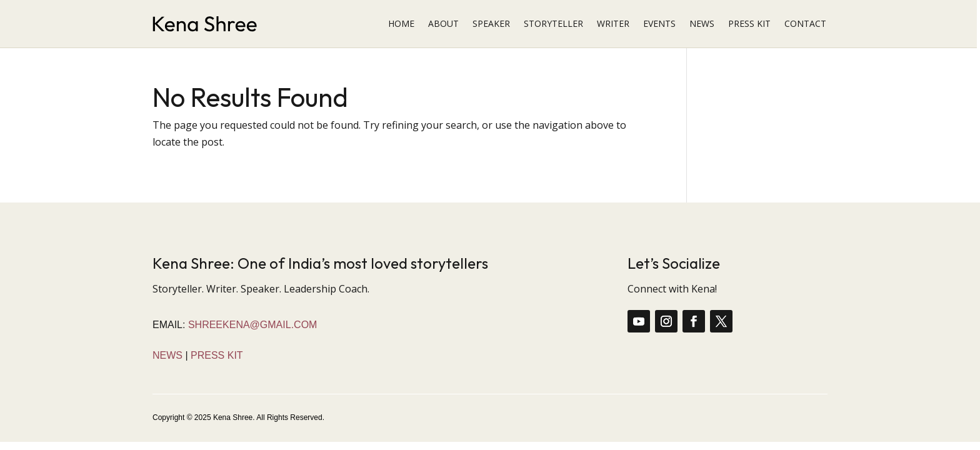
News (167, 355)
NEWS (702, 23)
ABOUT (443, 23)
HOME (401, 23)
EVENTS (659, 23)
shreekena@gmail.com (253, 325)
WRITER (613, 23)
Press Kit (217, 355)
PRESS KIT (749, 23)
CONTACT (805, 23)
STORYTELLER (553, 23)
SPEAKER (491, 23)
